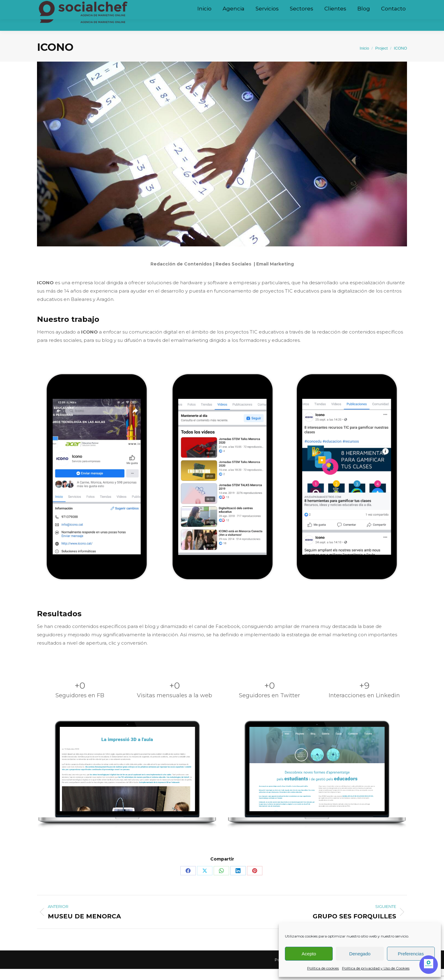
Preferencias (411, 954)
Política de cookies (323, 968)
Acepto (309, 954)
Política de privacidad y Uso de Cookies (376, 968)
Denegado (360, 954)
